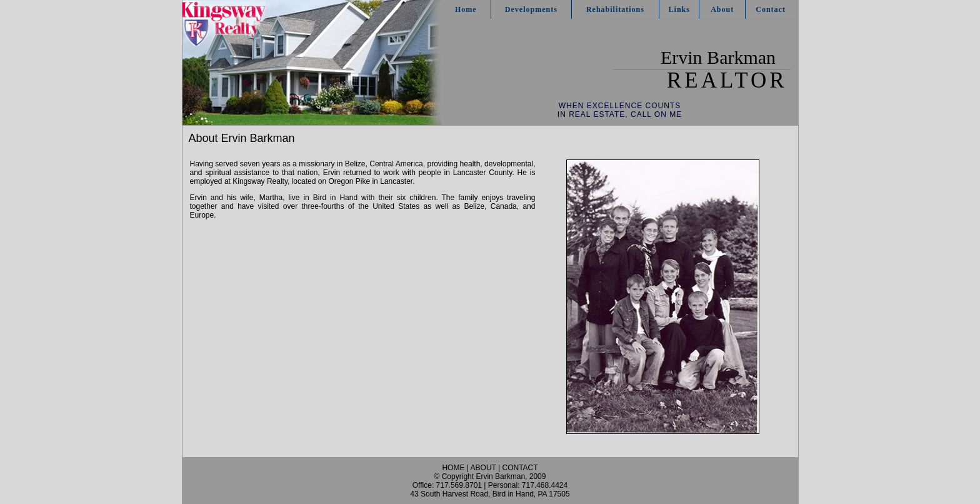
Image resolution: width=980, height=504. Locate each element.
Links (679, 9)
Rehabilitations (615, 9)
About (722, 9)
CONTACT (520, 468)
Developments (531, 9)
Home (466, 9)
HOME (453, 468)
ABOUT (483, 468)
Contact (771, 9)
